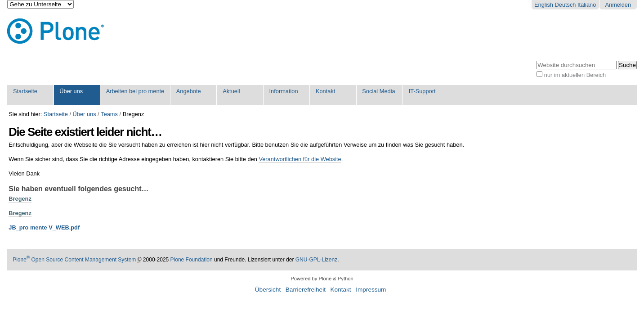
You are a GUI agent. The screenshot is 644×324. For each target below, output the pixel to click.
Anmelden (618, 5)
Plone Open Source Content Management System (74, 260)
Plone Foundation (192, 260)
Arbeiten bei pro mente (135, 91)
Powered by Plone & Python (322, 279)
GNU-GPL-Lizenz (316, 260)
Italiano (587, 5)
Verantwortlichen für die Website (300, 159)
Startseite (25, 91)
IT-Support (422, 91)
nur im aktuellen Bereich (575, 75)
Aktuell (231, 91)
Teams (109, 114)
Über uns (71, 91)
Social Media (378, 91)
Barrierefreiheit (306, 290)
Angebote (189, 91)
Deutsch (566, 5)
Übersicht (268, 290)
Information (284, 91)
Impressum (371, 290)
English (544, 5)
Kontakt (325, 91)
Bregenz (20, 199)
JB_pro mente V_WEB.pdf (44, 227)
